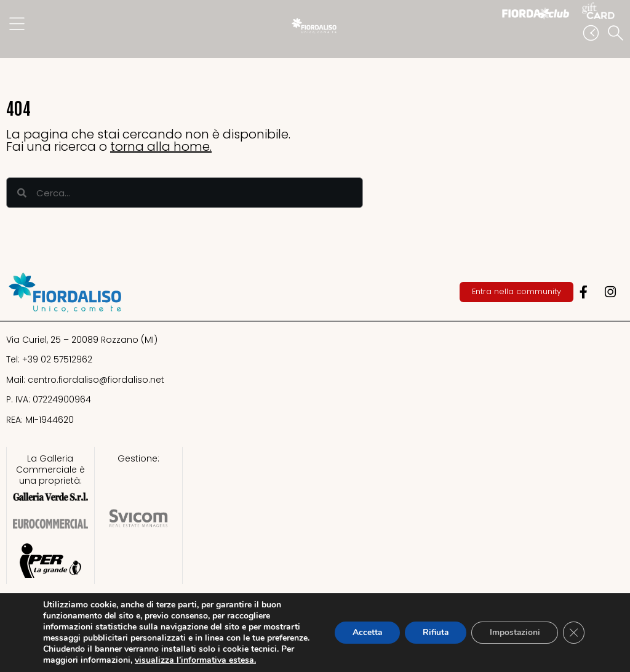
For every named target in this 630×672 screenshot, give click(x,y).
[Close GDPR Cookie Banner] (573, 633)
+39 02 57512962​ (57, 359)
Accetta (362, 632)
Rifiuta (433, 632)
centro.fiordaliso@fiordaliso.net (96, 380)
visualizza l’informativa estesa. (241, 660)
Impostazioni (513, 632)
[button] (618, 34)
